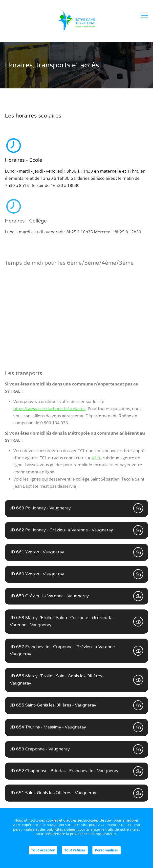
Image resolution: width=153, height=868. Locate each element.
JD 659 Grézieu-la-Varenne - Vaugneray (76, 596)
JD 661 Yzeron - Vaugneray (76, 552)
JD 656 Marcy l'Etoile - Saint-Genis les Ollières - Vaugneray (76, 680)
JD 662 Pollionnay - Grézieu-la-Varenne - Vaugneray (76, 530)
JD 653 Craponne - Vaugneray (76, 749)
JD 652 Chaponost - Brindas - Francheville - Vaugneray (76, 771)
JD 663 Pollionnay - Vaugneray (76, 508)
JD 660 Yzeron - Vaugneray (76, 574)
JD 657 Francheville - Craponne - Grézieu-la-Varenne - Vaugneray (76, 650)
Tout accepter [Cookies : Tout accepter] (43, 850)
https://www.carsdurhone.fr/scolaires (49, 409)
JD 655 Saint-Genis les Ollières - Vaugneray (76, 705)
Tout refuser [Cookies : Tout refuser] (75, 850)
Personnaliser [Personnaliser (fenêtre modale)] (107, 850)
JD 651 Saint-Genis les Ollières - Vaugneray (76, 793)
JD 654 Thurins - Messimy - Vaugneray (76, 727)
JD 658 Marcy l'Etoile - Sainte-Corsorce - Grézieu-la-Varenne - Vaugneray (76, 621)
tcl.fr (96, 458)
